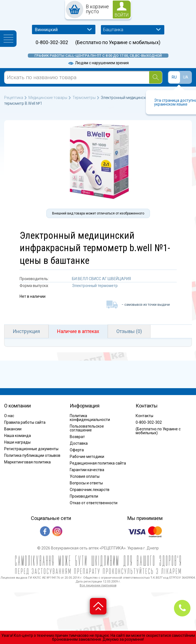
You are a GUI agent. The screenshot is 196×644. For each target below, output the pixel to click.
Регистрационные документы (31, 449)
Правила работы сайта (25, 422)
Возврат (77, 437)
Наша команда (18, 436)
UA (186, 77)
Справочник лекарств (90, 490)
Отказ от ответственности (94, 503)
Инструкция (26, 331)
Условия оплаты (85, 476)
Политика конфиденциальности (90, 418)
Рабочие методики (87, 457)
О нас (9, 416)
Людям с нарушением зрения (98, 63)
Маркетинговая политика (27, 462)
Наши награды (17, 442)
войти (122, 15)
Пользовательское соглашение (87, 428)
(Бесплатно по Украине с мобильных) (118, 42)
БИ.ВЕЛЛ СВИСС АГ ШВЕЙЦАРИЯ (101, 279)
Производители (84, 496)
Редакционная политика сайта (98, 463)
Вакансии (13, 429)
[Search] (156, 77)
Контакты (144, 416)
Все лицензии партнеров (98, 585)
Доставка (79, 443)
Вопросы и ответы (86, 483)
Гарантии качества (87, 470)
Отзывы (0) (129, 331)
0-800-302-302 (52, 42)
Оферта (77, 450)
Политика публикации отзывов (32, 455)
